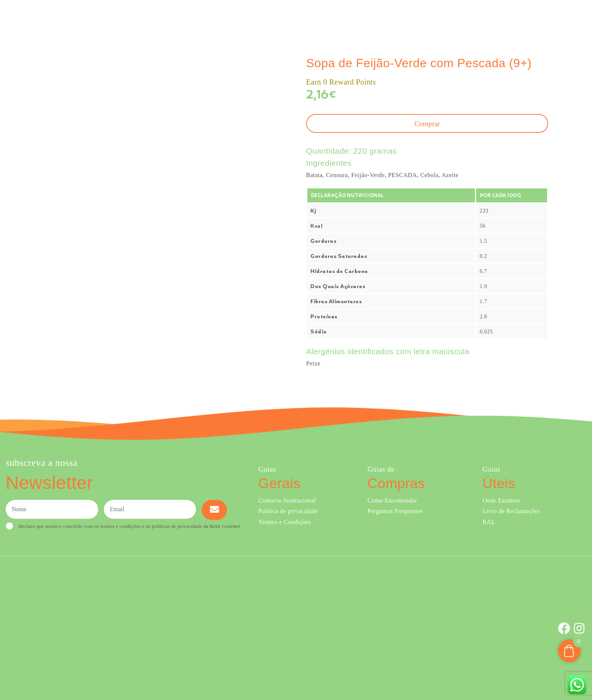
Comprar (330, 18)
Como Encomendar (392, 500)
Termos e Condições (284, 522)
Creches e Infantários (455, 18)
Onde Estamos (511, 18)
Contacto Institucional (287, 500)
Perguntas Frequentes (395, 511)
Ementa (366, 18)
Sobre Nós (399, 18)
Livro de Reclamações (511, 511)
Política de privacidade (288, 511)
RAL (489, 522)
